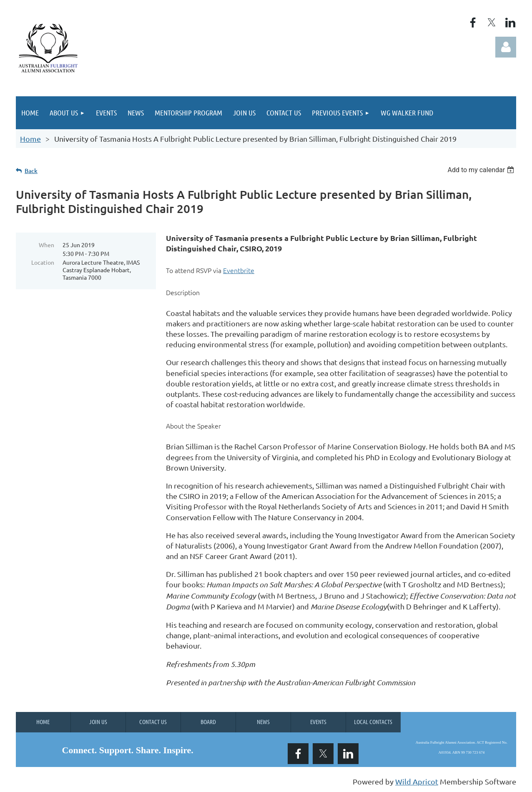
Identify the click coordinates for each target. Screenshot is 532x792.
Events (318, 722)
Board (208, 722)
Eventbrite (239, 270)
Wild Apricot (417, 781)
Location (43, 262)
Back (31, 171)
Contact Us (153, 722)
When (46, 245)
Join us (98, 722)
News (263, 722)
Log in (506, 47)
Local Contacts (373, 722)
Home (30, 139)
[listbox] (482, 170)
